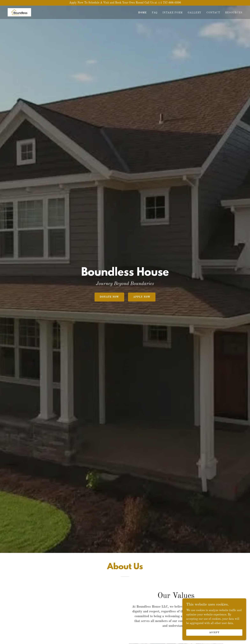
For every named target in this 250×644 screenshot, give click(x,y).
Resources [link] (234, 13)
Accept (214, 633)
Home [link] (142, 13)
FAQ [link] (155, 13)
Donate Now (109, 297)
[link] (19, 12)
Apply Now (142, 297)
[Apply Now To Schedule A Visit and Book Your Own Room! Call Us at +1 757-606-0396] (125, 3)
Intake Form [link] (173, 13)
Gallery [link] (195, 13)
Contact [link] (213, 13)
